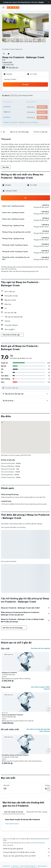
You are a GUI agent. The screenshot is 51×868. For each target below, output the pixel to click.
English (41, 2)
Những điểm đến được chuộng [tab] (37, 812)
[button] (49, 2)
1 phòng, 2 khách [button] (10, 79)
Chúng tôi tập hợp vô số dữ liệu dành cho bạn (26, 852)
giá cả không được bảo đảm (37, 843)
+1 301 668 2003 (8, 65)
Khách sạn (15, 866)
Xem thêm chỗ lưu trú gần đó (40, 648)
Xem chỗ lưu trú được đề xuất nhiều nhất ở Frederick (38, 730)
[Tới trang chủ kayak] (13, 8)
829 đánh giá (13, 67)
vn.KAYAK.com (6, 866)
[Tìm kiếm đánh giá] (27, 388)
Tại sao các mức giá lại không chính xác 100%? (26, 856)
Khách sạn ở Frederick (12, 824)
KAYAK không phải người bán (26, 849)
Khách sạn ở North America (28, 866)
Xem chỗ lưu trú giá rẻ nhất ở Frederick (41, 688)
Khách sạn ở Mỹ (42, 866)
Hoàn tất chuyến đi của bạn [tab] (14, 812)
